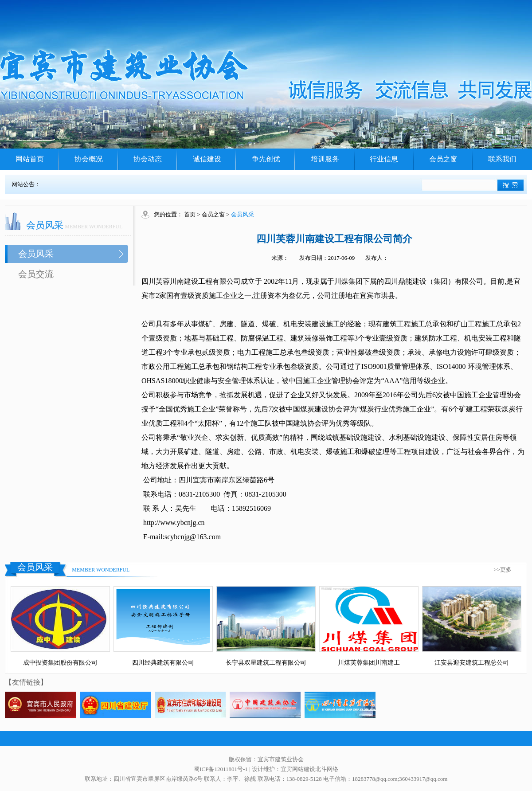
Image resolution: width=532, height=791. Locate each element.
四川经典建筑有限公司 (163, 663)
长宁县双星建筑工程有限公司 (266, 663)
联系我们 (502, 159)
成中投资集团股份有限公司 (60, 663)
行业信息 (384, 159)
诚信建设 (207, 159)
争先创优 (266, 159)
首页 (190, 214)
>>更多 (503, 570)
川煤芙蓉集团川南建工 (369, 663)
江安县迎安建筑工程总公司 (472, 663)
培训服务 (325, 159)
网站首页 (30, 159)
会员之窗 (443, 159)
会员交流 (36, 274)
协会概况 (89, 159)
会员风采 (36, 254)
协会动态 (148, 159)
